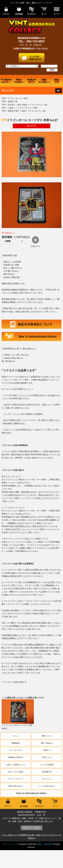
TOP (4, 98)
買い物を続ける (8, 361)
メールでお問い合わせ (47, 786)
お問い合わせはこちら (32, 57)
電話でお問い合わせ (16, 786)
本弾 (25, 98)
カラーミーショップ (10, 844)
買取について (47, 736)
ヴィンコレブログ (16, 750)
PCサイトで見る (32, 828)
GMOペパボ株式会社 (45, 844)
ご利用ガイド (47, 750)
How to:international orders (31, 793)
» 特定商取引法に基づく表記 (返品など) (19, 349)
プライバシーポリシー (16, 779)
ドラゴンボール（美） (37, 111)
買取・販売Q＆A (47, 743)
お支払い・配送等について (16, 765)
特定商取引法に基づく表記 (30, 835)
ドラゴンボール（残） (39, 105)
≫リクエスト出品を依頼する (14, 682)
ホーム (16, 736)
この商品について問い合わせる (15, 355)
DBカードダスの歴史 (16, 772)
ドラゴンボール (15, 98)
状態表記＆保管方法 (16, 757)
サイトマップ (47, 779)
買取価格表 (16, 743)
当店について (47, 757)
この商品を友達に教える (12, 358)
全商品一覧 (13, 101)
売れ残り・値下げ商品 (17, 105)
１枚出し (12, 108)
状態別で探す (14, 111)
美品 (24, 111)
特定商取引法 (47, 772)
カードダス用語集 (47, 765)
